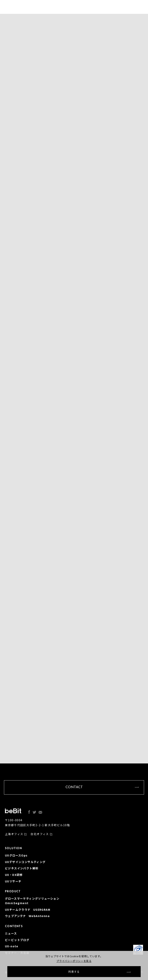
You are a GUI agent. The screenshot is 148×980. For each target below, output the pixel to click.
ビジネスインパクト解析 (22, 868)
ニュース (11, 933)
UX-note (12, 946)
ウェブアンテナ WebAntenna (27, 916)
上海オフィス (14, 834)
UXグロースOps (16, 855)
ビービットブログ (17, 940)
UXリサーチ (13, 881)
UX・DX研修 (14, 875)
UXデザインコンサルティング (25, 862)
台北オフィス (40, 834)
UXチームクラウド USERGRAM (28, 910)
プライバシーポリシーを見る (74, 961)
